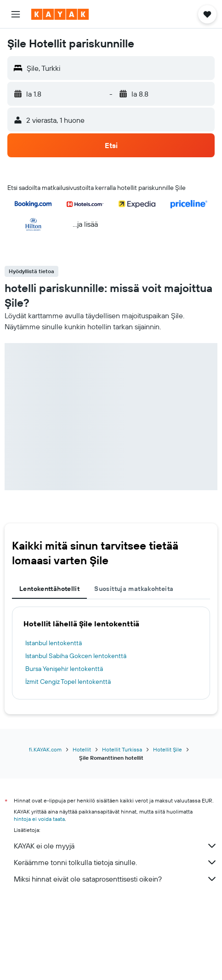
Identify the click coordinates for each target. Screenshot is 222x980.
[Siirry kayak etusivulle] (60, 14)
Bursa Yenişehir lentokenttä (64, 669)
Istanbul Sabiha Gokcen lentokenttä (76, 656)
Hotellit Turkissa (122, 749)
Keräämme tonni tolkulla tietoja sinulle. (116, 862)
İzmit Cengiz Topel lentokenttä (68, 682)
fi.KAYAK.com (45, 749)
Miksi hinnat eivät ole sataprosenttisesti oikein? (116, 879)
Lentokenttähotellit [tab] (49, 589)
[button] (16, 14)
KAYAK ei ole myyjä (116, 846)
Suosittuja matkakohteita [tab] (134, 589)
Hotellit (82, 749)
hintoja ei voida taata (39, 819)
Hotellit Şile (168, 749)
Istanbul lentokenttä (54, 643)
